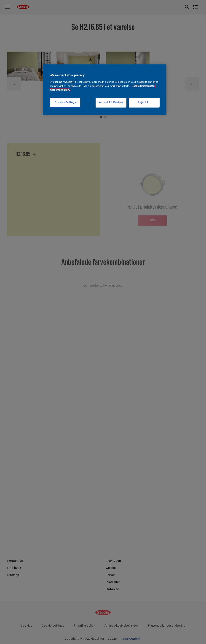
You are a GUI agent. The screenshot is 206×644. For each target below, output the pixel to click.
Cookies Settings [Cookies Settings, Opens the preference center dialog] (65, 103)
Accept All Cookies (111, 103)
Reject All (144, 103)
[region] (105, 90)
